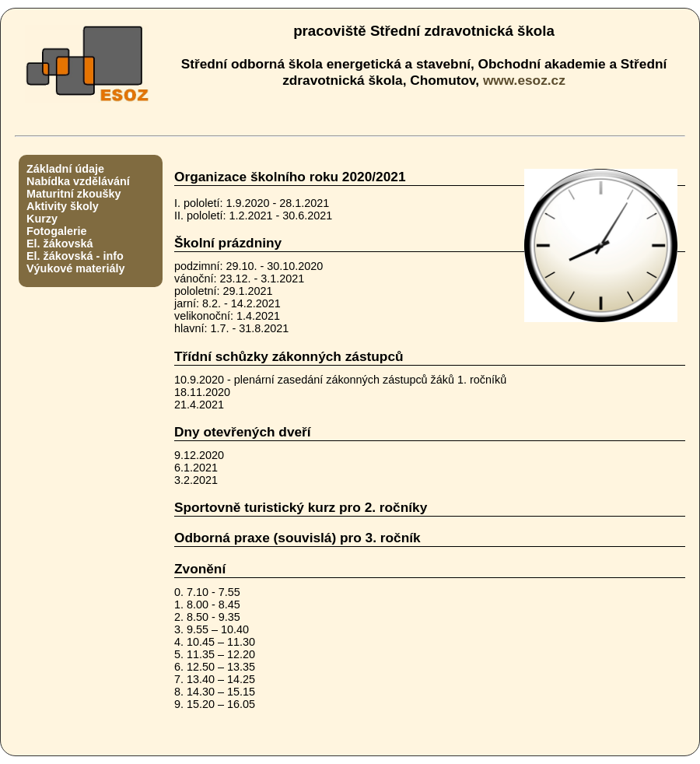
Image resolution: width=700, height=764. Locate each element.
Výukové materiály (75, 268)
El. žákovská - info (75, 256)
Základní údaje (65, 169)
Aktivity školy (63, 206)
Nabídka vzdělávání (78, 181)
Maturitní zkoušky (74, 194)
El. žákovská (60, 244)
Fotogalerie (57, 231)
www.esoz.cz (524, 80)
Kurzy (42, 219)
